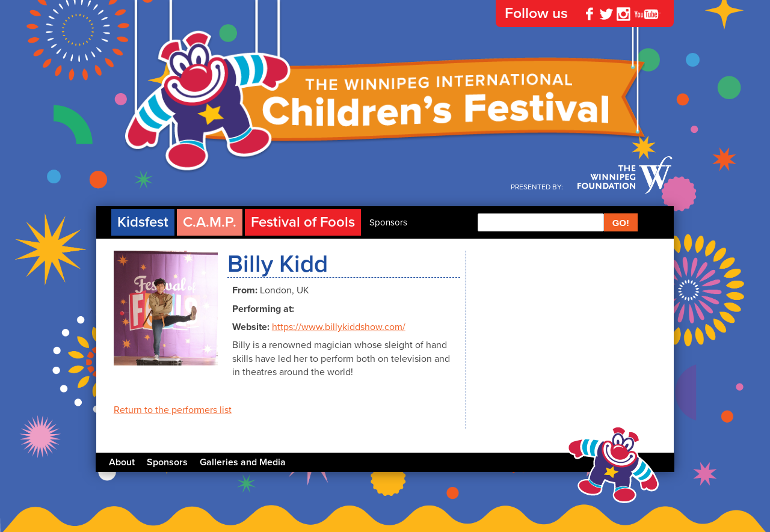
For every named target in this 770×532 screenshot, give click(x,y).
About (122, 462)
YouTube (647, 14)
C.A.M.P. (210, 222)
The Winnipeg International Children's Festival (385, 108)
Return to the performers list (173, 410)
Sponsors (388, 222)
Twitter (606, 14)
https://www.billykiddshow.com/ (339, 327)
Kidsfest (143, 222)
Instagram (623, 14)
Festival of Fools (303, 222)
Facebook (590, 14)
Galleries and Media (243, 462)
